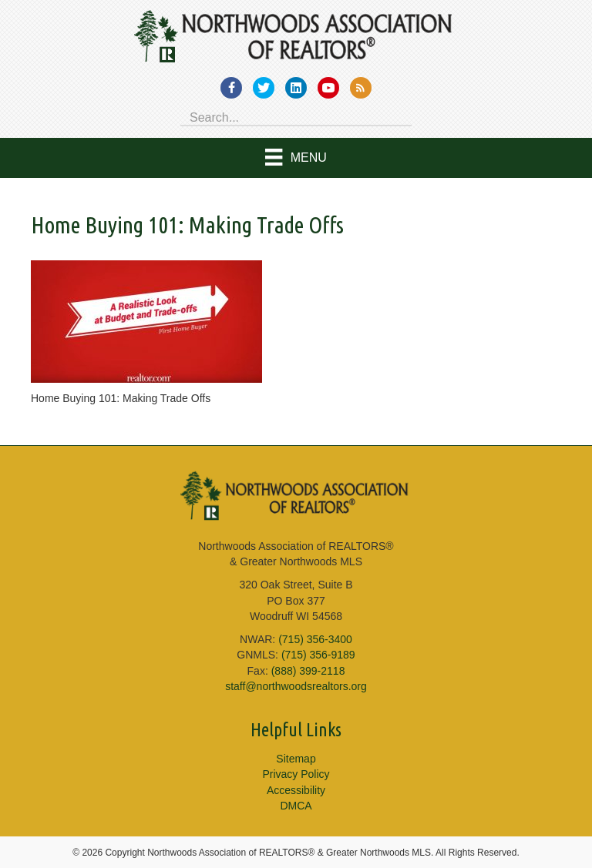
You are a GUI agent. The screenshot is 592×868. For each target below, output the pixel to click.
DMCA (296, 806)
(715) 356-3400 (315, 639)
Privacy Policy (296, 774)
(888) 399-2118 (308, 671)
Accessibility (296, 790)
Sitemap (296, 759)
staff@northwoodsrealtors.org (296, 686)
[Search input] (296, 116)
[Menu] (296, 158)
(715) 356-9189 (318, 655)
